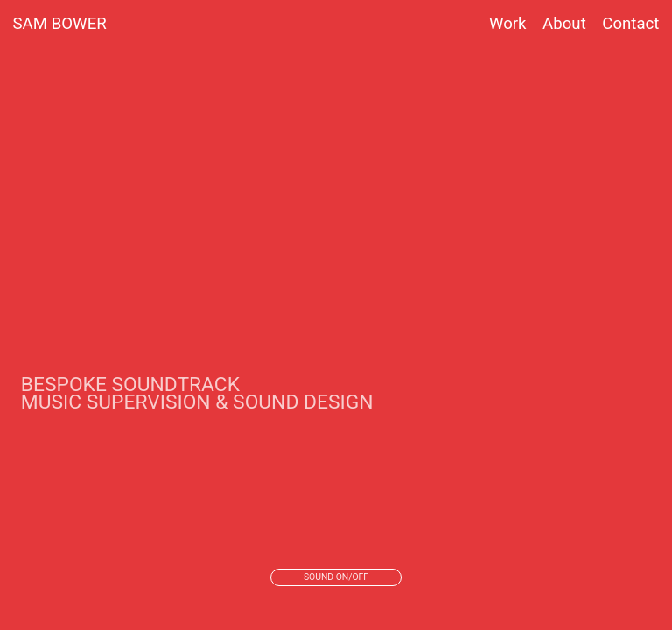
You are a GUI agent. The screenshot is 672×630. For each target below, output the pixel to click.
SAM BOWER (60, 24)
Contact (630, 24)
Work (508, 24)
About (556, 24)
